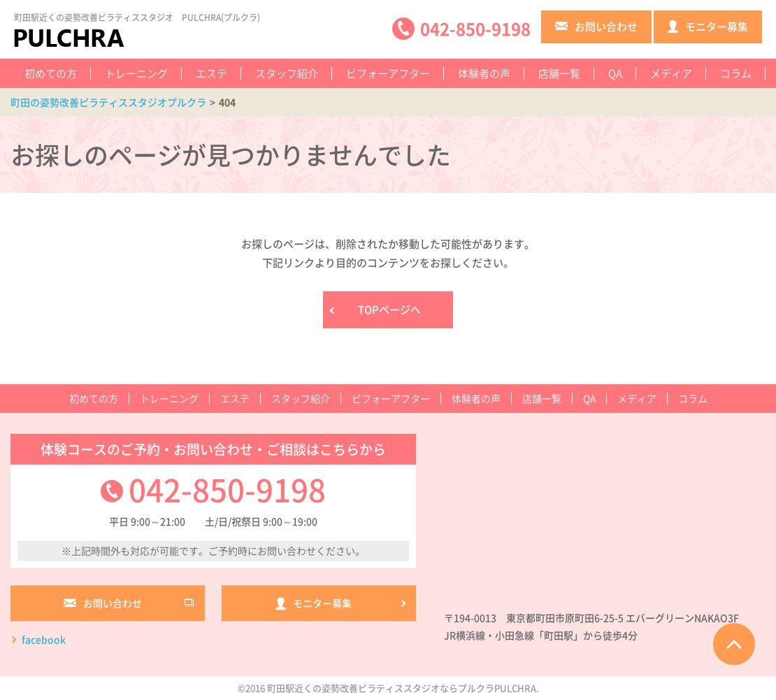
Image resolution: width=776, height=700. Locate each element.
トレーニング (136, 73)
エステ (211, 73)
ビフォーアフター (388, 73)
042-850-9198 (227, 489)
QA (615, 73)
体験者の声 (484, 73)
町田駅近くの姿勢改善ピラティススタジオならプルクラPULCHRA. (403, 688)
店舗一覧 (559, 73)
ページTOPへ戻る (734, 644)
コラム (736, 73)
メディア (671, 73)
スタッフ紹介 (287, 73)
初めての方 (51, 73)
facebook (44, 639)
